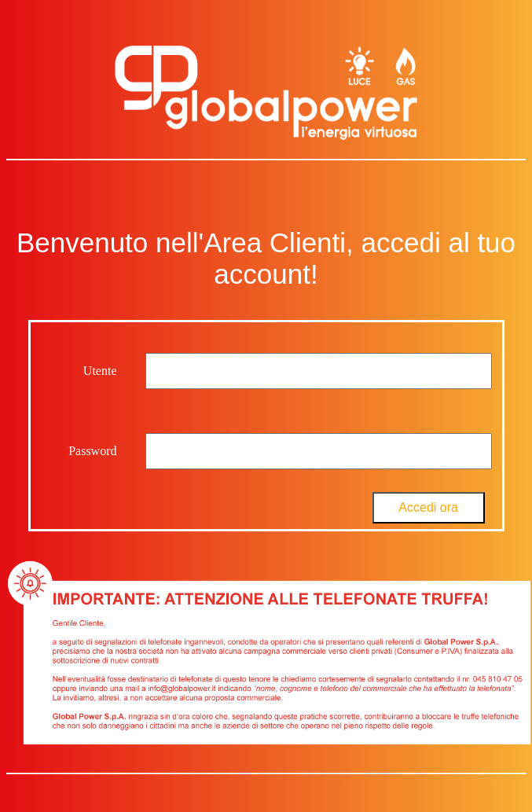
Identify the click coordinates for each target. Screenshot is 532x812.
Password (92, 451)
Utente (100, 371)
